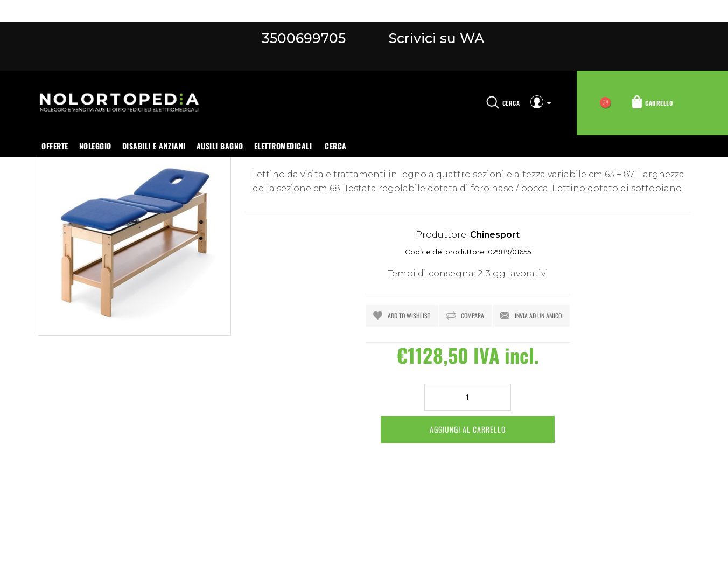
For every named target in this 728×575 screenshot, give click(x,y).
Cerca (336, 146)
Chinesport (495, 235)
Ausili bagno (220, 146)
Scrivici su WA (435, 38)
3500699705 (304, 38)
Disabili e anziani (154, 146)
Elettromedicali (283, 146)
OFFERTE (55, 146)
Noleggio (95, 146)
